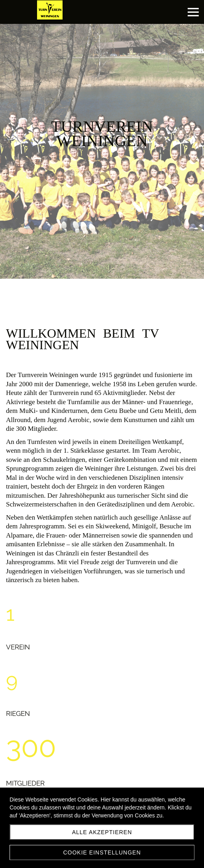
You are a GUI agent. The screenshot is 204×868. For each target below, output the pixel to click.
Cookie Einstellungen (102, 852)
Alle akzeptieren (102, 832)
